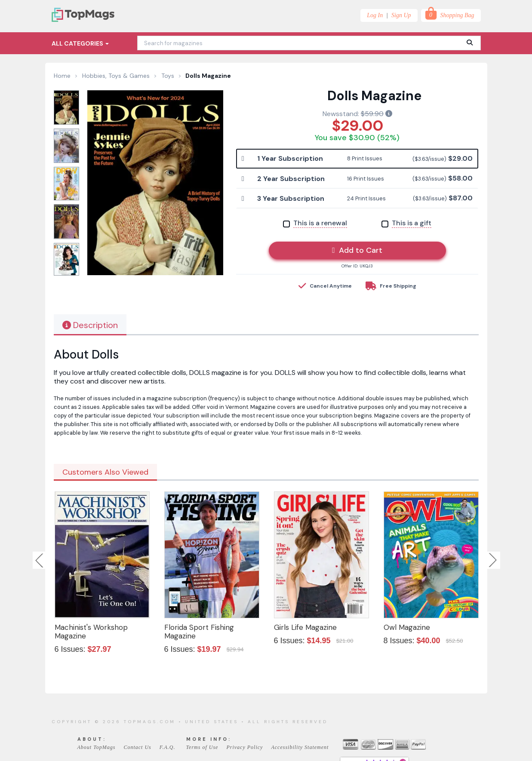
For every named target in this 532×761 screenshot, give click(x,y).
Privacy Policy (244, 747)
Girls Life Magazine (305, 627)
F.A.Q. (168, 747)
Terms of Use (202, 747)
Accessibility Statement (300, 747)
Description (90, 325)
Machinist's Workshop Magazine (91, 632)
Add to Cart (357, 250)
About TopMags (97, 747)
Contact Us (137, 747)
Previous (40, 560)
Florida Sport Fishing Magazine (199, 632)
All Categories (80, 43)
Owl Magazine (407, 627)
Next (493, 560)
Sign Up (401, 15)
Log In (375, 15)
